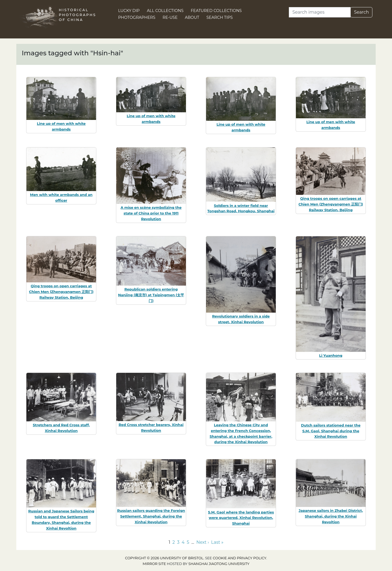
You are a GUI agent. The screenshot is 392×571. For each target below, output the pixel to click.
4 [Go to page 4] (183, 542)
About (192, 17)
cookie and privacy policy (240, 558)
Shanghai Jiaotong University (219, 564)
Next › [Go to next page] (203, 542)
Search (361, 12)
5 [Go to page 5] (188, 542)
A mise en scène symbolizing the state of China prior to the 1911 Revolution (151, 213)
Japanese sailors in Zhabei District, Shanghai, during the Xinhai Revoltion (331, 516)
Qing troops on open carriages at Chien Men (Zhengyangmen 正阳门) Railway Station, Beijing (331, 204)
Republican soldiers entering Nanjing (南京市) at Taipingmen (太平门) (151, 295)
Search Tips (220, 17)
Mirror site (154, 564)
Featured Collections (216, 11)
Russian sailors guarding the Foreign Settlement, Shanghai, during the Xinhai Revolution (151, 516)
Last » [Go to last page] (217, 542)
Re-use (170, 17)
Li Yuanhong (331, 355)
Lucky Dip (129, 11)
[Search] (320, 12)
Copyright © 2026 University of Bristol (164, 558)
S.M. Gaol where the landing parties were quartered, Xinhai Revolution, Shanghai (241, 518)
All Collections (165, 11)
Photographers (137, 17)
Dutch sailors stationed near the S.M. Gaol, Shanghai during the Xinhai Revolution (331, 431)
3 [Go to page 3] (178, 542)
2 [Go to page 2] (174, 542)
